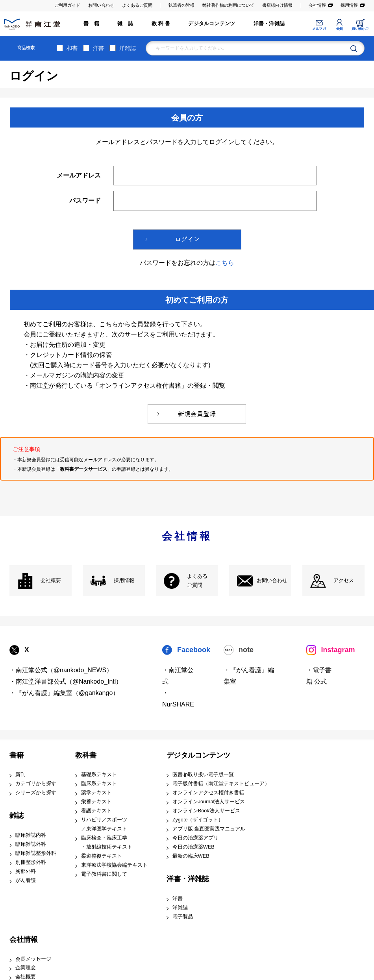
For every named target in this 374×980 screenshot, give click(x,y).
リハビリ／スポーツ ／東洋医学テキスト (104, 824)
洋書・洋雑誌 (269, 24)
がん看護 (26, 880)
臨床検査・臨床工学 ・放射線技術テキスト (107, 842)
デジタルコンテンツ (212, 24)
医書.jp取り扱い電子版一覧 (203, 775)
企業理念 (26, 968)
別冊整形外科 (31, 862)
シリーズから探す (36, 793)
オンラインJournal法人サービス (209, 802)
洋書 (98, 48)
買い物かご (360, 29)
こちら (225, 263)
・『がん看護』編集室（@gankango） (64, 693)
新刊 (20, 775)
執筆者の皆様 (181, 5)
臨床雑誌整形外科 (36, 853)
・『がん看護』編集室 (249, 676)
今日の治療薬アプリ (195, 838)
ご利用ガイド (67, 5)
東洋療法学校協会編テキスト (114, 865)
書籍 (17, 755)
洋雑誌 (128, 48)
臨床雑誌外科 (31, 844)
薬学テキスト (96, 793)
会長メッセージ (33, 959)
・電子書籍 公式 (319, 676)
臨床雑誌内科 (31, 835)
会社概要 (51, 581)
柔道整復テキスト (102, 856)
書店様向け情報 (277, 5)
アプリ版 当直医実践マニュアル (209, 829)
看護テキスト (96, 811)
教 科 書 (161, 24)
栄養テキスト (96, 802)
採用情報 (349, 5)
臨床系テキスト (99, 784)
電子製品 (183, 917)
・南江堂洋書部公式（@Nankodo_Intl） (66, 681)
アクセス (344, 581)
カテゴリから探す (36, 784)
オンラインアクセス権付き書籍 (208, 793)
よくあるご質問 (137, 5)
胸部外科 (26, 871)
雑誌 (17, 815)
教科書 (86, 755)
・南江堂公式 (178, 676)
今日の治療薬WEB (193, 847)
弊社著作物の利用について (228, 5)
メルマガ (319, 29)
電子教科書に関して (104, 874)
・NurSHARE (178, 699)
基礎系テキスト (99, 775)
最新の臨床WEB (191, 856)
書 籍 (91, 24)
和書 (72, 48)
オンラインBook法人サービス (206, 811)
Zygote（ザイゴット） (198, 820)
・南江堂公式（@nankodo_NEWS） (61, 670)
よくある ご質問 (197, 581)
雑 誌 (125, 24)
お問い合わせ (101, 5)
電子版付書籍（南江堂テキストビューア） (221, 784)
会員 (340, 29)
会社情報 (317, 5)
